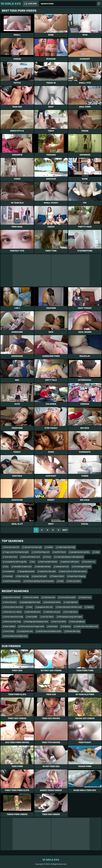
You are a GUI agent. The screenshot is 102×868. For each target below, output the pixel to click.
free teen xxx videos (13, 612)
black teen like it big (13, 622)
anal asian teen (11, 557)
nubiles (50, 547)
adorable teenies (44, 567)
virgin (97, 552)
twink (61, 581)
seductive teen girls (48, 571)
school (48, 557)
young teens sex (26, 631)
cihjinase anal (49, 597)
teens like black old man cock (70, 607)
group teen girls (40, 576)
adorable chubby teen (23, 567)
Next (65, 530)
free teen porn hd (12, 547)
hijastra (90, 607)
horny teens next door (14, 607)
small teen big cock (42, 552)
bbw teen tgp (23, 576)
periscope (53, 626)
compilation (10, 571)
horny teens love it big (14, 617)
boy (33, 562)
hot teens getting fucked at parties (40, 581)
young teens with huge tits (16, 562)
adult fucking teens (13, 581)
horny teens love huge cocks (32, 626)
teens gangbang (78, 622)
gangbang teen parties (80, 552)
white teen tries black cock (87, 626)
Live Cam (32, 4)
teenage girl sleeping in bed (37, 622)
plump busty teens (53, 602)
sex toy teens (48, 617)
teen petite (33, 617)
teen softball (10, 626)
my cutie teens (71, 612)
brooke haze (86, 597)
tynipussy (67, 626)
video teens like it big (67, 547)
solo (7, 567)
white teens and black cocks (50, 631)
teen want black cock (31, 557)
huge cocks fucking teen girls (17, 552)
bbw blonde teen (34, 612)
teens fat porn (11, 602)
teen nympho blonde (49, 562)
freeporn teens (58, 576)
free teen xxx (90, 562)
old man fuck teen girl (33, 547)
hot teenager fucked (82, 567)
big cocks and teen (13, 597)
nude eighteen (72, 602)
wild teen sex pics (53, 612)
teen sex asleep (32, 597)
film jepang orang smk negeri (70, 617)
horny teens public (68, 597)
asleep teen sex (62, 567)
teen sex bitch (75, 581)
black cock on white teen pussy (74, 571)
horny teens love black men (16, 636)
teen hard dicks (60, 622)
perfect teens (60, 552)
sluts (30, 607)
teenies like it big (73, 631)
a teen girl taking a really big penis (70, 557)
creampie (9, 576)
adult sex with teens (71, 562)
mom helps (9, 631)
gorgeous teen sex (45, 607)
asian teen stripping (77, 576)
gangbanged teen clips (31, 602)
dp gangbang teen (27, 571)
